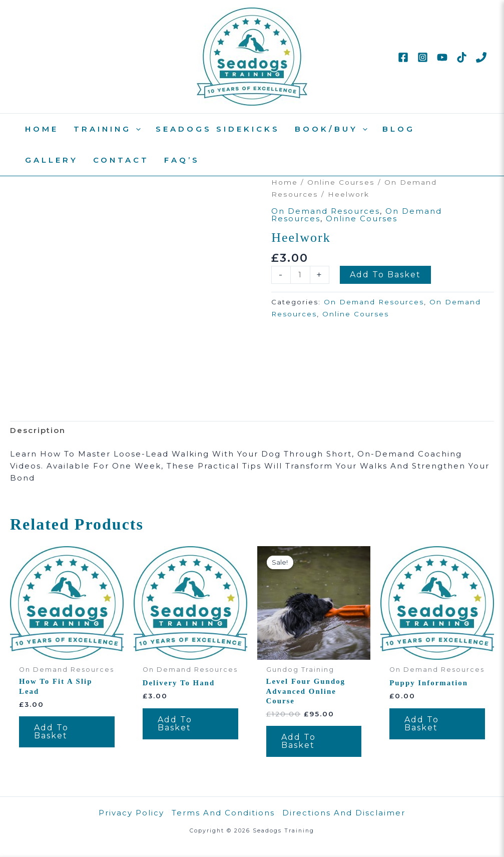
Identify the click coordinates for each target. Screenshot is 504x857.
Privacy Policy (131, 813)
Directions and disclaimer (344, 813)
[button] (136, 129)
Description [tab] (38, 430)
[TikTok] (462, 57)
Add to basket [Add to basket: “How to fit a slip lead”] (51, 732)
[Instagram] (423, 57)
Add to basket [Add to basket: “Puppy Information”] (422, 724)
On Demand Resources (326, 211)
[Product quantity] (300, 275)
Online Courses (341, 182)
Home (285, 182)
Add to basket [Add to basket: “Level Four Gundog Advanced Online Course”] (299, 742)
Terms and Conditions (223, 813)
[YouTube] (442, 57)
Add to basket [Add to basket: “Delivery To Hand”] (175, 724)
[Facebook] (403, 57)
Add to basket (385, 275)
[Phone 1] (481, 57)
